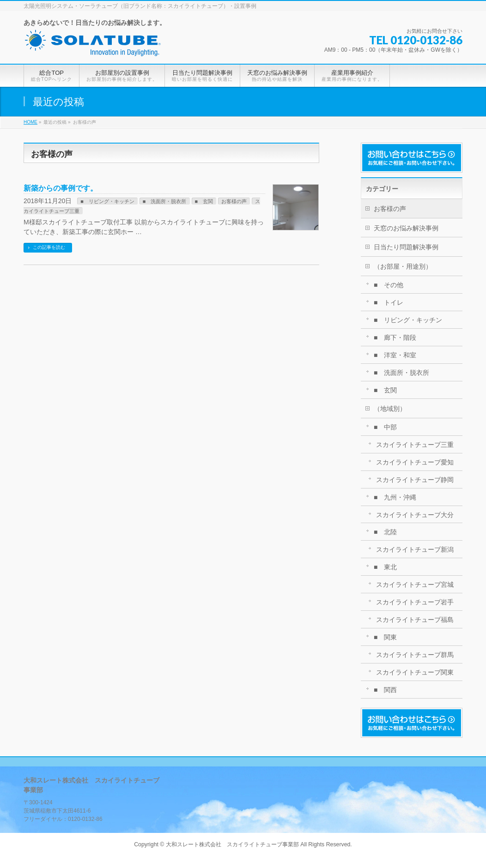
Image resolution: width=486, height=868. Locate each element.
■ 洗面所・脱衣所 (165, 201)
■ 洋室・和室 (395, 355)
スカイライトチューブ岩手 (415, 602)
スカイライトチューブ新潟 (415, 549)
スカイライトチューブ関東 (415, 672)
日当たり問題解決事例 (406, 247)
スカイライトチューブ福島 (415, 620)
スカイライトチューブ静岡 (415, 480)
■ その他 (389, 285)
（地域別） (390, 409)
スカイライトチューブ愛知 (415, 462)
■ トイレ (389, 302)
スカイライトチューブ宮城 (415, 585)
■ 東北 (385, 567)
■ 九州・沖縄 (395, 497)
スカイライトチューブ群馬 (415, 655)
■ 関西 (385, 690)
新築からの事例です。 (61, 188)
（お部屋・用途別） (403, 266)
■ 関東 (385, 637)
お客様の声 (234, 201)
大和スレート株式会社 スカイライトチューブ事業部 (232, 844)
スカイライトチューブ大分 (415, 515)
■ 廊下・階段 (395, 338)
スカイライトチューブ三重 (415, 445)
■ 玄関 (204, 201)
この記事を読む (49, 247)
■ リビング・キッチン (107, 201)
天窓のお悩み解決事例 (406, 228)
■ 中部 (385, 427)
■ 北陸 (385, 532)
